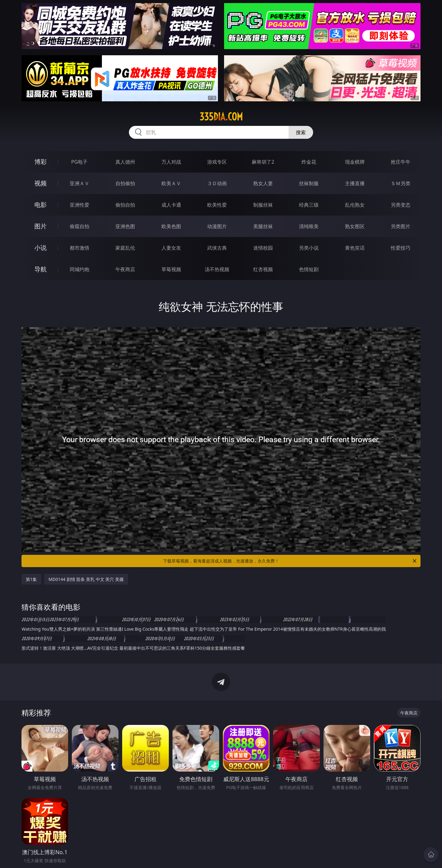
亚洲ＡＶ (79, 183)
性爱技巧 (401, 248)
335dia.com (221, 117)
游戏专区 (217, 162)
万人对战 (171, 162)
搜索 (301, 132)
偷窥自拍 (79, 226)
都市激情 (79, 248)
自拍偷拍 (125, 183)
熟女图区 (355, 226)
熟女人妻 (263, 183)
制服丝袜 (263, 205)
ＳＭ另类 (401, 183)
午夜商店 (125, 269)
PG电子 (79, 162)
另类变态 (401, 205)
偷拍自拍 (125, 205)
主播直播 (355, 183)
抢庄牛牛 (401, 162)
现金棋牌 (355, 162)
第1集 (31, 579)
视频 (41, 183)
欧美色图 (171, 226)
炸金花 (309, 162)
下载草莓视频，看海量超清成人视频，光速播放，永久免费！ (290, 561)
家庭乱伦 (125, 248)
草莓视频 (171, 269)
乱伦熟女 (355, 205)
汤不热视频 (217, 269)
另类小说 (309, 248)
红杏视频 (263, 269)
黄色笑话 (355, 248)
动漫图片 (217, 226)
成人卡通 (171, 205)
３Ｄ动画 (217, 183)
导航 (41, 269)
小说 (41, 248)
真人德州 (125, 162)
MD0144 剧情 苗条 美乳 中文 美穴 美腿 (86, 579)
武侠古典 (217, 248)
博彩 (41, 162)
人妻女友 (171, 248)
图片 (41, 226)
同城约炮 (79, 269)
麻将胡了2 (263, 162)
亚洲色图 (125, 226)
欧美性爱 (217, 205)
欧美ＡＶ (171, 183)
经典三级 (309, 205)
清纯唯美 (309, 226)
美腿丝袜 (263, 226)
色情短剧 (309, 269)
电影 (41, 205)
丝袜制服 (309, 183)
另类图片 (401, 226)
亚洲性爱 (79, 205)
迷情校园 (263, 248)
